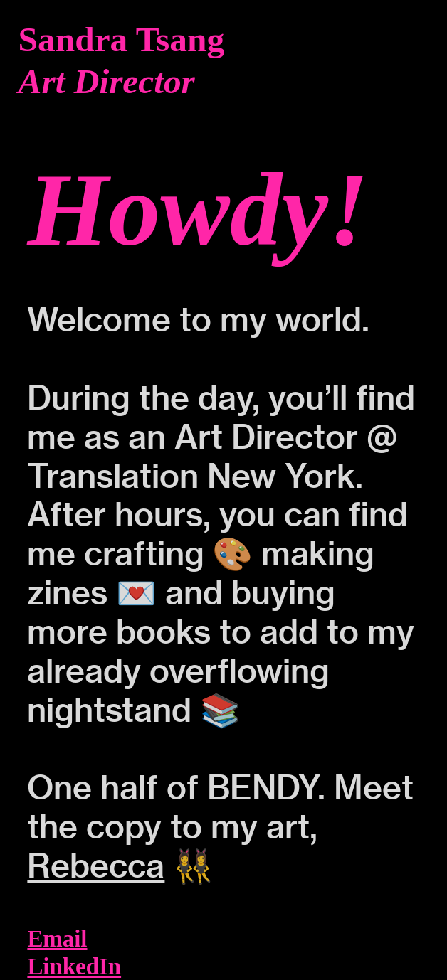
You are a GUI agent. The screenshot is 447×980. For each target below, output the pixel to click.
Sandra (73, 39)
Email (57, 939)
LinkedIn (74, 966)
